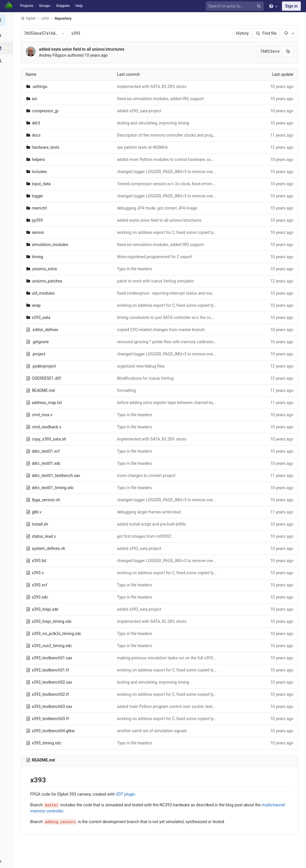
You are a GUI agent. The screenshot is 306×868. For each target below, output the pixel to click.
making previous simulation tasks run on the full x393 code (171, 658)
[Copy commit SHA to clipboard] (289, 51)
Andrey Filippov (53, 55)
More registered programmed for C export (155, 257)
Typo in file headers (135, 269)
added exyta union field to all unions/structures (82, 49)
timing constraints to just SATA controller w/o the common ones (176, 318)
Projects (27, 6)
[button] (7, 861)
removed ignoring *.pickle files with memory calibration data (172, 342)
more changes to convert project (147, 476)
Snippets (63, 6)
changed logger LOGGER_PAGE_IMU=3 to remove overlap (169, 172)
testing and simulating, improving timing (154, 123)
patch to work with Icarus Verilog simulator (156, 281)
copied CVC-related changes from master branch (162, 330)
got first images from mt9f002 (145, 536)
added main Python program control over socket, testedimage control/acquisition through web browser (211, 706)
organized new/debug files (142, 366)
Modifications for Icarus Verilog (146, 378)
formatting (128, 390)
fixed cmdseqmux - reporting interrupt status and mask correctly (176, 293)
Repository (64, 19)
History (243, 33)
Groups (45, 6)
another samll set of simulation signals (153, 731)
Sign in (291, 6)
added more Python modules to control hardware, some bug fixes (176, 159)
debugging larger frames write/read (150, 512)
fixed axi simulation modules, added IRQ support (161, 99)
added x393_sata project (140, 111)
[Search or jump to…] (236, 6)
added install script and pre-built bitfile (152, 524)
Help (79, 6)
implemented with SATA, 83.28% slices (153, 87)
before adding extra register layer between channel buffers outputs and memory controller (199, 403)
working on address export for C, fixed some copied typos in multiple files (184, 232)
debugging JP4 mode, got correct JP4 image (158, 208)
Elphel (29, 18)
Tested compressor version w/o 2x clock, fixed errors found (171, 184)
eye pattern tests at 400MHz (143, 147)
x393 (77, 33)
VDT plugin (126, 794)
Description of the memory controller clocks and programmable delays (181, 135)
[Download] (290, 33)
